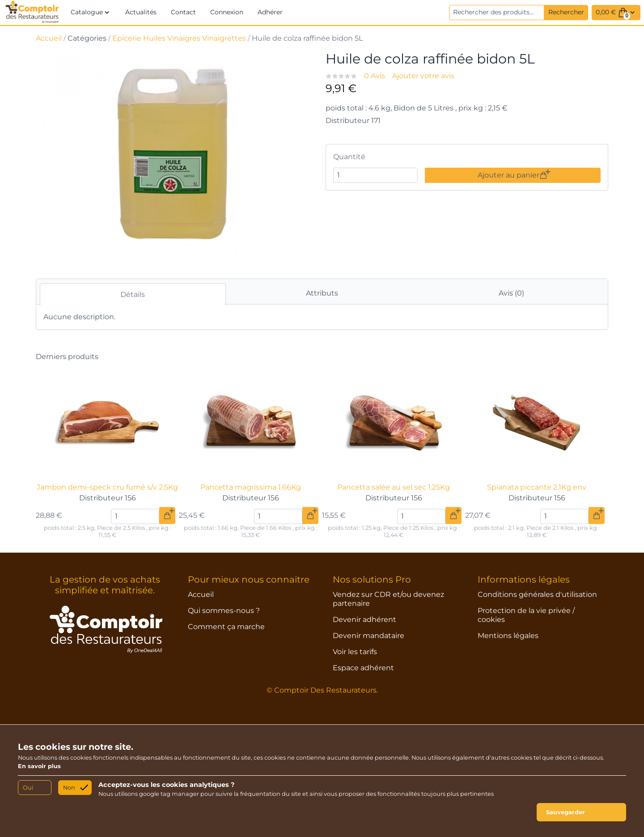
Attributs (322, 293)
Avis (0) (511, 293)
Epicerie (127, 38)
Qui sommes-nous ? (224, 611)
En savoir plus (39, 766)
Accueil (49, 38)
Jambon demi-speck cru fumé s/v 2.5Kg (107, 487)
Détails (133, 294)
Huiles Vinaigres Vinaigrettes (195, 38)
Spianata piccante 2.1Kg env (537, 487)
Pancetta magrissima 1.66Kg (251, 487)
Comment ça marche (226, 627)
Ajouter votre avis (423, 76)
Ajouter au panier (513, 175)
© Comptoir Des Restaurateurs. (322, 690)
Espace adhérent (363, 668)
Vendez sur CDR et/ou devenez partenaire (388, 599)
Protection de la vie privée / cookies (526, 615)
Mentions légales (508, 636)
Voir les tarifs (355, 652)
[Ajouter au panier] (167, 516)
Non (69, 788)
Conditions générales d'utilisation (537, 594)
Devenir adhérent (364, 619)
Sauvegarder (566, 812)
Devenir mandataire (369, 636)
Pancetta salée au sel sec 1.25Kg (394, 487)
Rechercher (566, 12)
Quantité (349, 157)
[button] (91, 13)
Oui (28, 788)
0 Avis (375, 76)
